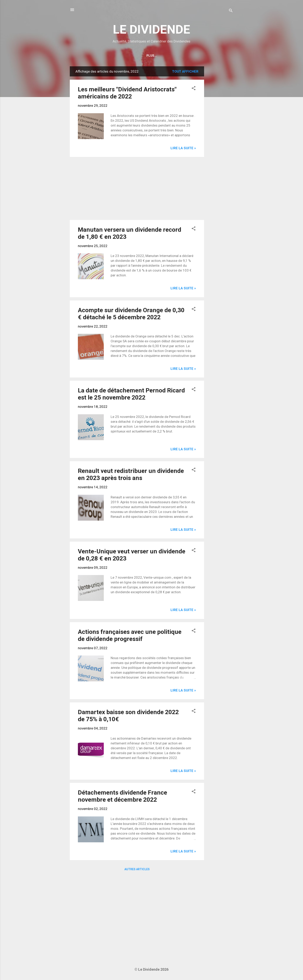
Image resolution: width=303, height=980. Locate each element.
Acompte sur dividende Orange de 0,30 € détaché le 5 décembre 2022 (131, 314)
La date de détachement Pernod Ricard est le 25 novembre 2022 (131, 394)
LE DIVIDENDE (151, 29)
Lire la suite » (183, 148)
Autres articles (137, 869)
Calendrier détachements (160, 56)
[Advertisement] (220, 127)
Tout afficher (185, 71)
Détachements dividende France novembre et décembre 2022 (122, 796)
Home (126, 56)
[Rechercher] (231, 11)
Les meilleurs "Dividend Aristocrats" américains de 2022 (127, 93)
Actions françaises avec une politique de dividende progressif (130, 635)
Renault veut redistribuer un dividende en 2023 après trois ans (131, 474)
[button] (194, 89)
